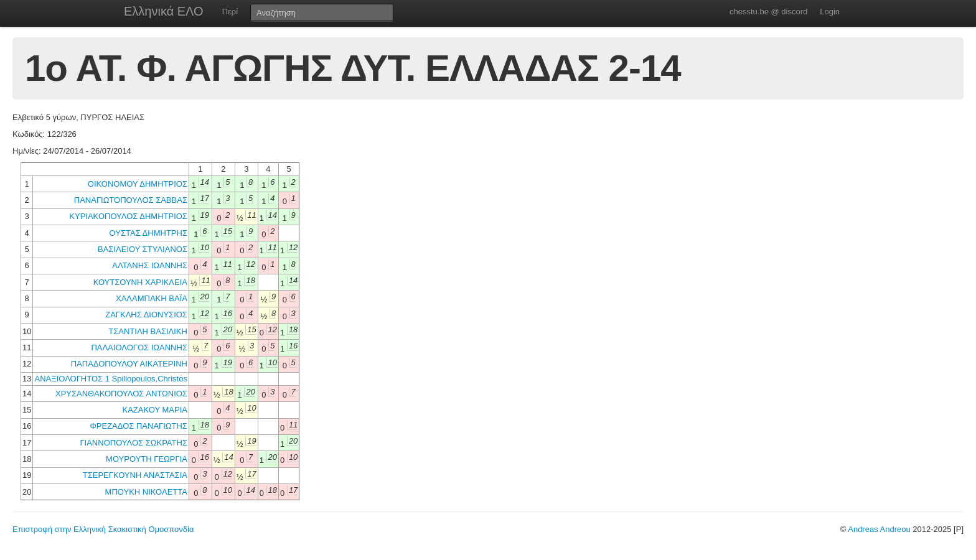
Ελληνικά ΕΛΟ (164, 11)
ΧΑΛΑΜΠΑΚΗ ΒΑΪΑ (152, 298)
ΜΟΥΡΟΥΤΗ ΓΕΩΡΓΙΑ (147, 459)
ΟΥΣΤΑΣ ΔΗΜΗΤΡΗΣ (148, 233)
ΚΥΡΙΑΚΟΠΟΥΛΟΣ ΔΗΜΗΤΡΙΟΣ (128, 216)
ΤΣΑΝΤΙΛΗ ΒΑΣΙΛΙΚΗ (148, 331)
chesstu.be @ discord (768, 12)
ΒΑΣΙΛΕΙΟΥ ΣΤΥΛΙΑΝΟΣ (143, 249)
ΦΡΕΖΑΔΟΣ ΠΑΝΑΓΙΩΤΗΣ (138, 426)
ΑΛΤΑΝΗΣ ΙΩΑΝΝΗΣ (150, 265)
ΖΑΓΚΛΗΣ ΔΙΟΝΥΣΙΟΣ (146, 315)
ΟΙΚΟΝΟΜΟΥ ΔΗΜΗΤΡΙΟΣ (138, 184)
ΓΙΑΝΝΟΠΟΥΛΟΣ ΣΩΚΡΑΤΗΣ (134, 443)
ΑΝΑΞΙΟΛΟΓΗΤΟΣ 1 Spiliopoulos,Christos (110, 379)
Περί (230, 12)
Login (830, 12)
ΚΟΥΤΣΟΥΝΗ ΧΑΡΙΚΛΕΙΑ (140, 282)
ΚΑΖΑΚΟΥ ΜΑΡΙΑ (155, 410)
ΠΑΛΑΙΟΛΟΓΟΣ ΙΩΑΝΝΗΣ (139, 348)
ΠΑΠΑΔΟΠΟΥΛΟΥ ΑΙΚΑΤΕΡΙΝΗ (129, 364)
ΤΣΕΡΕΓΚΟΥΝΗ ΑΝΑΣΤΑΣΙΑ (135, 475)
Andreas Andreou (879, 529)
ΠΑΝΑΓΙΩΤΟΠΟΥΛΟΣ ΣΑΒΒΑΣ (131, 200)
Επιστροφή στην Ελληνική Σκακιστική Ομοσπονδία (103, 529)
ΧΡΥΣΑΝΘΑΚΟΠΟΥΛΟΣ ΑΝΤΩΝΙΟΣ (121, 394)
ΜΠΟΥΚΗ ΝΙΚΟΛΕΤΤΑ (146, 492)
